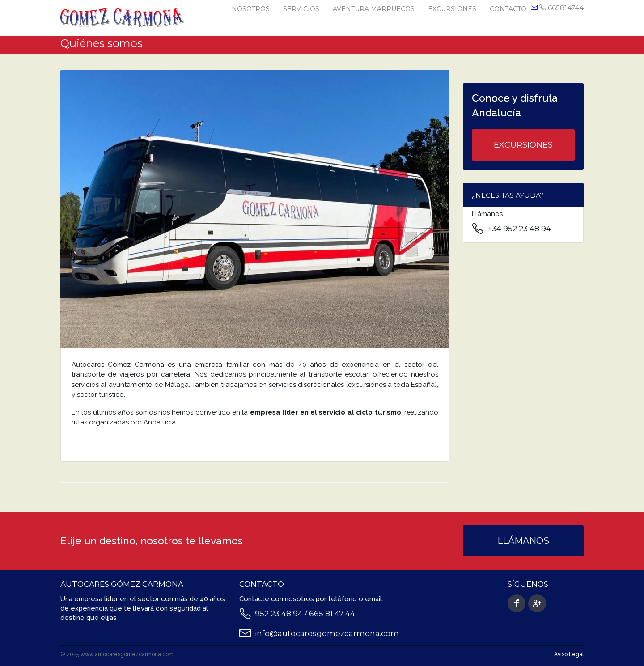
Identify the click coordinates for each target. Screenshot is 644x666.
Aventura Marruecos (374, 9)
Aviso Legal (569, 654)
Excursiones (452, 9)
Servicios (301, 9)
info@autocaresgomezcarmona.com (327, 633)
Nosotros (251, 9)
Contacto (508, 9)
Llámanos (523, 541)
